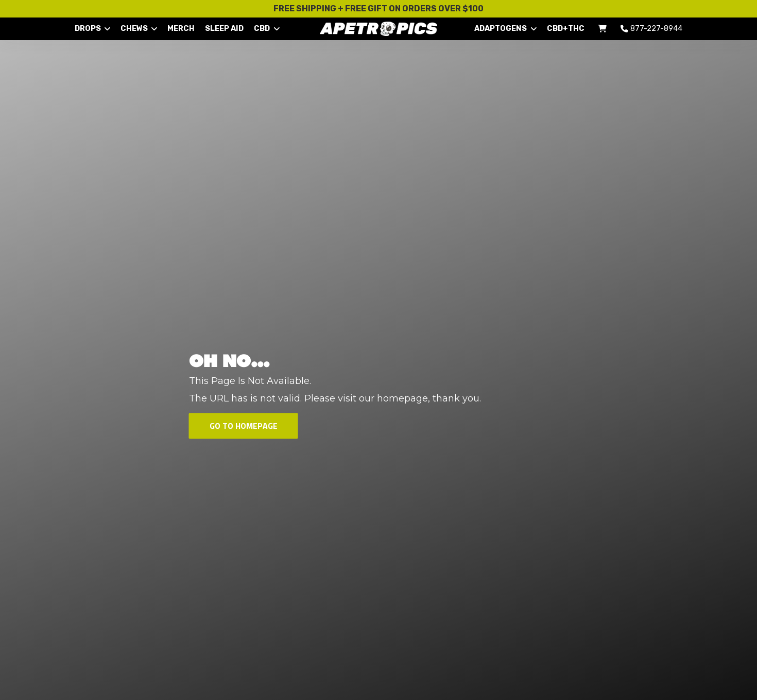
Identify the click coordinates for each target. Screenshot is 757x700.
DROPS (92, 29)
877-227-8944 (650, 29)
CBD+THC (566, 29)
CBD (266, 29)
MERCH (181, 29)
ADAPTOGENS (505, 29)
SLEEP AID (224, 29)
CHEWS (139, 29)
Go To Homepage (244, 426)
